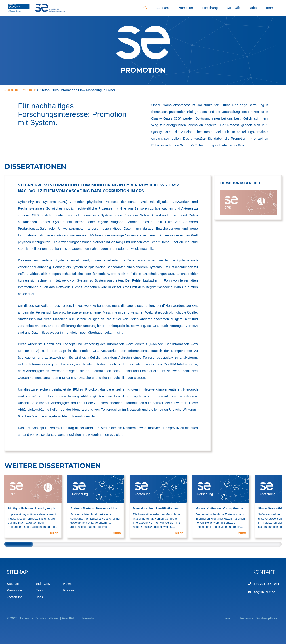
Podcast (69, 590)
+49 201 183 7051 (266, 584)
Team (273, 8)
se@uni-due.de (264, 592)
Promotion (212, 8)
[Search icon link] (181, 8)
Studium (196, 8)
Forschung (231, 8)
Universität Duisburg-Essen (259, 618)
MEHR (54, 533)
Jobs (262, 8)
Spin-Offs (249, 8)
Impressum (220, 618)
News (67, 584)
